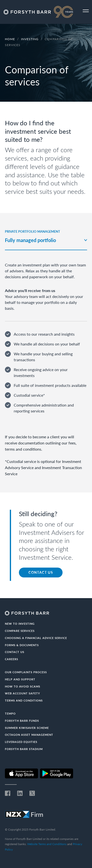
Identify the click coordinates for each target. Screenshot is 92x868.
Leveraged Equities (21, 742)
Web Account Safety (22, 693)
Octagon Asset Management (29, 735)
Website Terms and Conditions (47, 844)
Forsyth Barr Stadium (24, 749)
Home (10, 39)
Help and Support (20, 679)
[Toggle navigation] (86, 11)
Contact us (15, 652)
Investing (30, 39)
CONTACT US (41, 572)
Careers (12, 659)
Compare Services (20, 631)
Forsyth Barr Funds (22, 721)
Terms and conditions (24, 700)
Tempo (10, 713)
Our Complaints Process (26, 672)
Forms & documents (22, 645)
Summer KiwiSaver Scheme (27, 728)
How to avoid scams (23, 686)
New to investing (20, 624)
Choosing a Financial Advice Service (36, 638)
